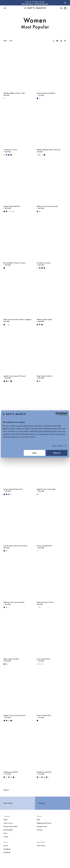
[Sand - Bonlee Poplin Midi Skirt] (11, 211)
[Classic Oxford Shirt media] (18, 408)
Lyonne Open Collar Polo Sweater (15, 546)
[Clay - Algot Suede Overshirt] (40, 381)
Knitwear (42, 803)
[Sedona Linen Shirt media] (52, 408)
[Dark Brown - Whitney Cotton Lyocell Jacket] (37, 211)
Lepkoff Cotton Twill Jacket (46, 489)
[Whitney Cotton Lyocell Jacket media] (52, 182)
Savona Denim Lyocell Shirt (46, 93)
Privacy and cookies (11, 826)
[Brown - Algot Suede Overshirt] (37, 381)
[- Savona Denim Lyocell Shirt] (37, 98)
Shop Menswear (27, 4)
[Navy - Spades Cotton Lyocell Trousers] (11, 381)
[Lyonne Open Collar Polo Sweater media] (18, 521)
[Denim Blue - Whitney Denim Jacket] (40, 325)
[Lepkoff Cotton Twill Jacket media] (52, 464)
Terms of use (8, 823)
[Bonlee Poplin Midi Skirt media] (18, 182)
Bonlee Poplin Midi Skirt (12, 206)
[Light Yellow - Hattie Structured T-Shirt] (37, 607)
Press (5, 833)
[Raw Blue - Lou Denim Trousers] (9, 155)
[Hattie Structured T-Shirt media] (52, 578)
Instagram (7, 849)
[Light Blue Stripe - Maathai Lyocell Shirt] (7, 777)
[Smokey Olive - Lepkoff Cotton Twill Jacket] (37, 494)
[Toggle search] (61, 8)
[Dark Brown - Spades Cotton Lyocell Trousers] (7, 381)
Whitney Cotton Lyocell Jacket (47, 206)
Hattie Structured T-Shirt (45, 602)
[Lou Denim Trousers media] (18, 125)
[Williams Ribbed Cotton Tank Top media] (52, 125)
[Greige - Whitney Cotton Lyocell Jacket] (40, 211)
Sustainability (8, 830)
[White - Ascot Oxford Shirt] (42, 664)
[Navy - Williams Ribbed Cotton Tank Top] (44, 155)
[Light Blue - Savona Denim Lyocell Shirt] (40, 98)
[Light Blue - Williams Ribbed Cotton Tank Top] (37, 155)
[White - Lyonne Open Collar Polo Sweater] (7, 551)
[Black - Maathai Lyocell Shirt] (13, 777)
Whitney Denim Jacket (44, 320)
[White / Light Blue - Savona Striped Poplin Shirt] (11, 494)
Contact (39, 830)
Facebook (7, 852)
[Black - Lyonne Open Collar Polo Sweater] (4, 551)
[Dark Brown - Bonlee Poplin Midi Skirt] (7, 211)
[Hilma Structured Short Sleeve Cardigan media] (18, 295)
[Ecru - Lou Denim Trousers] (4, 155)
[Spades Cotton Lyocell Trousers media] (18, 351)
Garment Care (42, 826)
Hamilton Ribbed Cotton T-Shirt (14, 93)
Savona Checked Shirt (44, 546)
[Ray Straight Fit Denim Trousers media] (18, 238)
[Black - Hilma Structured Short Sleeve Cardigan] (4, 325)
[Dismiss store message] (65, 3)
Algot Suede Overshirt (45, 376)
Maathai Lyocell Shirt (11, 772)
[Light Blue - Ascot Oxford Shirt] (37, 664)
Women (35, 20)
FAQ (38, 820)
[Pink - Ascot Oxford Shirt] (40, 664)
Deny (34, 453)
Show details (58, 446)
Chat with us (41, 846)
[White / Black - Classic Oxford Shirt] (37, 721)
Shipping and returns (44, 823)
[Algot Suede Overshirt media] (52, 351)
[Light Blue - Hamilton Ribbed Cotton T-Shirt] (4, 98)
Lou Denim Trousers (10, 150)
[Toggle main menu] (5, 8)
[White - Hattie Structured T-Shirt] (40, 607)
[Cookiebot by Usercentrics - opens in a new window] (57, 414)
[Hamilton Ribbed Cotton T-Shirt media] (18, 68)
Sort (11, 41)
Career (6, 837)
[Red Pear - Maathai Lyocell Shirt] (9, 777)
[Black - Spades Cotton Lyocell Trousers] (4, 381)
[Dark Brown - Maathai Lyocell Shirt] (4, 777)
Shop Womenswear (42, 4)
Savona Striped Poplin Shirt (13, 489)
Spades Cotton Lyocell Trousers (15, 376)
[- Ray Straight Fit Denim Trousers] (4, 268)
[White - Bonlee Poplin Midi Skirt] (13, 211)
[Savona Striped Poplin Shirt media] (18, 464)
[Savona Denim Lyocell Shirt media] (52, 68)
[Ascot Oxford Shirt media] (52, 634)
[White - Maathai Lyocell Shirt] (11, 777)
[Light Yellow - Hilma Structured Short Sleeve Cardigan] (7, 325)
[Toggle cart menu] (65, 8)
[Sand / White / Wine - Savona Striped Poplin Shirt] (7, 494)
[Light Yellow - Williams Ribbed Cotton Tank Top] (42, 155)
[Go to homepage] (35, 8)
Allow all (57, 453)
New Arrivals (8, 803)
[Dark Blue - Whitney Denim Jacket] (37, 325)
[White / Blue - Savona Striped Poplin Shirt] (9, 494)
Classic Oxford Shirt (44, 715)
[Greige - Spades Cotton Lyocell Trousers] (9, 381)
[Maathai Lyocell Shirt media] (18, 747)
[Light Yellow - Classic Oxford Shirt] (40, 721)
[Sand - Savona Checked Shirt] (37, 551)
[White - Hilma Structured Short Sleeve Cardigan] (9, 325)
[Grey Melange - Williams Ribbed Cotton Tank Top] (40, 155)
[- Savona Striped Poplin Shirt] (4, 494)
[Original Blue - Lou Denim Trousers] (7, 155)
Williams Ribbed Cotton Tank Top (48, 150)
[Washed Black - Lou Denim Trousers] (11, 155)
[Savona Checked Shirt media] (52, 521)
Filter (5, 41)
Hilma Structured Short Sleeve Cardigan (17, 320)
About (6, 820)
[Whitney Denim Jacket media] (52, 295)
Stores (6, 846)
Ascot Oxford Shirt (43, 659)
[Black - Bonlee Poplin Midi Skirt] (4, 211)
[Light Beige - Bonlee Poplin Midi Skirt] (9, 211)
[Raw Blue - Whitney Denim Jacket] (42, 325)
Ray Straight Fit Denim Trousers (15, 263)
